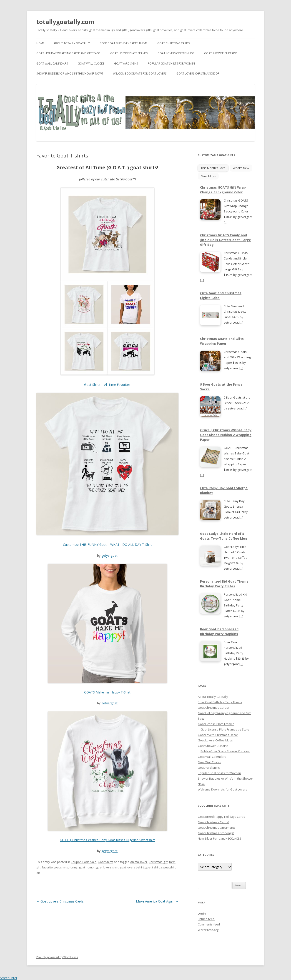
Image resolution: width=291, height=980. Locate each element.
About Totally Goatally (72, 43)
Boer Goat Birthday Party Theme (124, 43)
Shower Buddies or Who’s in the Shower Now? (70, 74)
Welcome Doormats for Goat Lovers (140, 74)
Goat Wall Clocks (91, 64)
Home (40, 43)
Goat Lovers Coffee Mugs (176, 53)
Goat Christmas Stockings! (216, 833)
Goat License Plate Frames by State (225, 729)
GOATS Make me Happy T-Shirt (107, 692)
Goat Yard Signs (126, 64)
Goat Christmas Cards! (174, 43)
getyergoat (109, 555)
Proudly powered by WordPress (57, 957)
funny (73, 867)
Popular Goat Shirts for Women (171, 64)
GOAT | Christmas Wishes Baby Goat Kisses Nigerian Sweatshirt (107, 840)
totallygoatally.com (65, 22)
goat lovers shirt (107, 867)
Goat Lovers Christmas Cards (60, 901)
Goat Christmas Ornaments (217, 828)
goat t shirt (153, 867)
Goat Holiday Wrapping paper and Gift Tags (68, 53)
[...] (226, 222)
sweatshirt (168, 867)
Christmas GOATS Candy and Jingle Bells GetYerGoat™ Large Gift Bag (226, 240)
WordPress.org (208, 930)
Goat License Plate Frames (129, 53)
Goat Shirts (105, 862)
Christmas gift (158, 862)
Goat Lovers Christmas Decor (198, 74)
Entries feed (206, 919)
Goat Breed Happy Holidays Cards (221, 817)
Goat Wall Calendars (52, 64)
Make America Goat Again (157, 901)
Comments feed (209, 924)
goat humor (87, 867)
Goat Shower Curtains (221, 53)
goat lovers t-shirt (132, 867)
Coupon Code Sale (84, 862)
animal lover (139, 862)
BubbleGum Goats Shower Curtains (225, 751)
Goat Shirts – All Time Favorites (107, 385)
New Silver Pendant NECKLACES (220, 838)
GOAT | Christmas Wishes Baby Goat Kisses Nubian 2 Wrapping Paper (226, 435)
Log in (202, 913)
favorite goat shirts (55, 867)
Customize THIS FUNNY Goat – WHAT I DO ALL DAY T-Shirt (107, 545)
